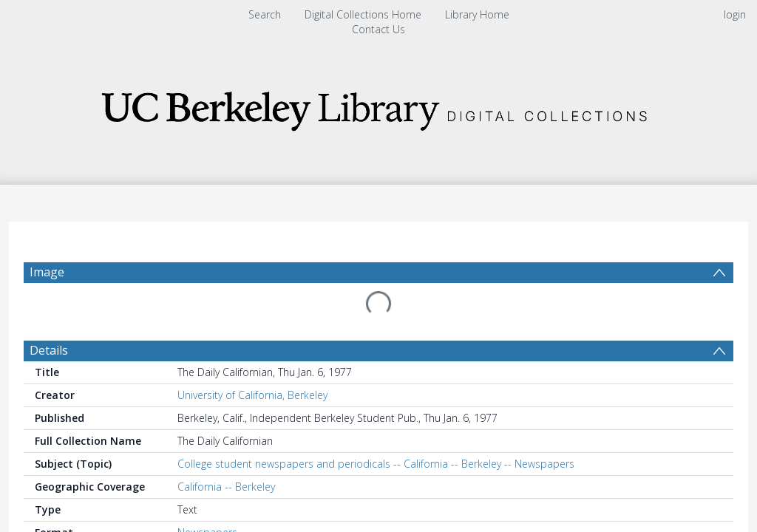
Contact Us (378, 29)
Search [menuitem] (265, 14)
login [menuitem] (735, 14)
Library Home (477, 14)
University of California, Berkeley (252, 395)
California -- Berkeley (226, 487)
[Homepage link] (378, 107)
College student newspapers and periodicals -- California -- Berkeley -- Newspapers (376, 464)
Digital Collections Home (363, 14)
